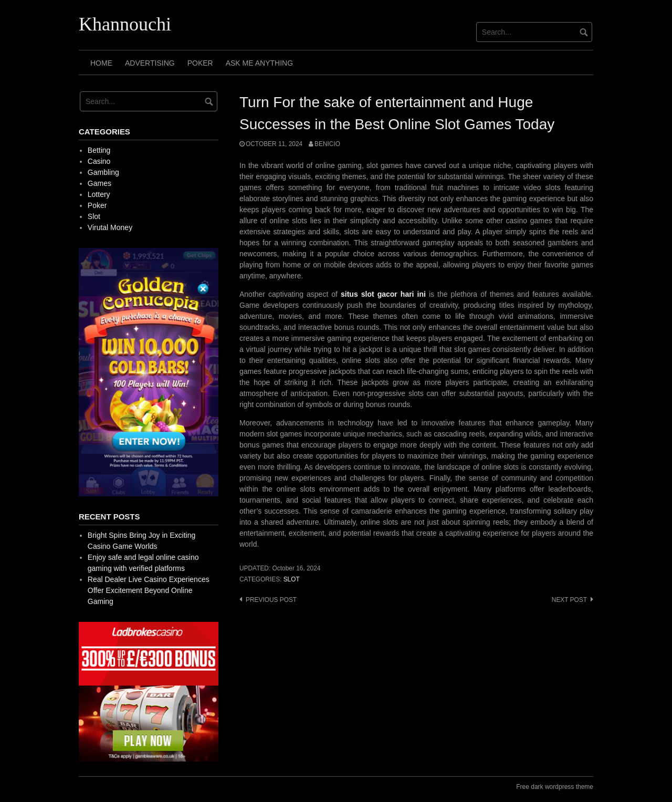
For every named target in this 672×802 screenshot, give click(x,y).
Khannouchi (125, 24)
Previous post (271, 600)
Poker (200, 63)
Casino (99, 161)
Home (101, 63)
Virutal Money (110, 227)
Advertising (150, 63)
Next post (569, 600)
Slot (292, 579)
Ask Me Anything (259, 63)
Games (99, 183)
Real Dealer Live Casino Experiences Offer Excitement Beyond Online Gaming (149, 590)
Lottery (99, 194)
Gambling (103, 172)
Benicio (327, 144)
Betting (99, 150)
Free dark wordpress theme (555, 787)
